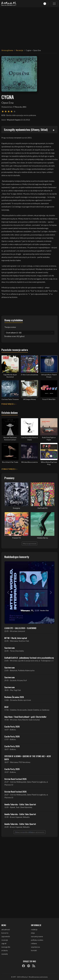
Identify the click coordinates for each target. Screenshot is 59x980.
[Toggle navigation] (54, 4)
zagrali (4, 943)
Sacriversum (9, 648)
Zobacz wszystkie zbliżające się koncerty (30, 832)
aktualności (6, 930)
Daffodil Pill (43, 508)
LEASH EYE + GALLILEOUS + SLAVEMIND (20, 628)
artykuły (5, 950)
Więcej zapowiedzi (29, 544)
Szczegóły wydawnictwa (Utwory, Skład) (26, 130)
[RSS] (34, 966)
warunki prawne (37, 936)
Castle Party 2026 (12, 726)
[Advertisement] (29, 27)
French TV (17, 538)
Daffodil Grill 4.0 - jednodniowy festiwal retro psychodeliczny (29, 658)
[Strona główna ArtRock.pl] (9, 4)
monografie (6, 947)
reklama (34, 943)
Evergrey (17, 508)
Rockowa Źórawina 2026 (14, 697)
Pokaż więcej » (8, 404)
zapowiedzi (6, 936)
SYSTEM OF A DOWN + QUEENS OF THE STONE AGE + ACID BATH (28, 758)
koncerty (5, 933)
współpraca (35, 947)
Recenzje (19, 50)
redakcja (34, 930)
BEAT (6, 707)
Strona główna (7, 50)
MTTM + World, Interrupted (16, 638)
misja (33, 933)
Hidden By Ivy (43, 538)
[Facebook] (24, 966)
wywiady (5, 954)
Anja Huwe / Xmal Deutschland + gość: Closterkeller (25, 717)
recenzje (5, 940)
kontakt (34, 950)
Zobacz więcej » (9, 469)
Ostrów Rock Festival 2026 (15, 779)
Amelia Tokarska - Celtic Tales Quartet (20, 804)
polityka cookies (37, 940)
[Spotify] (29, 966)
